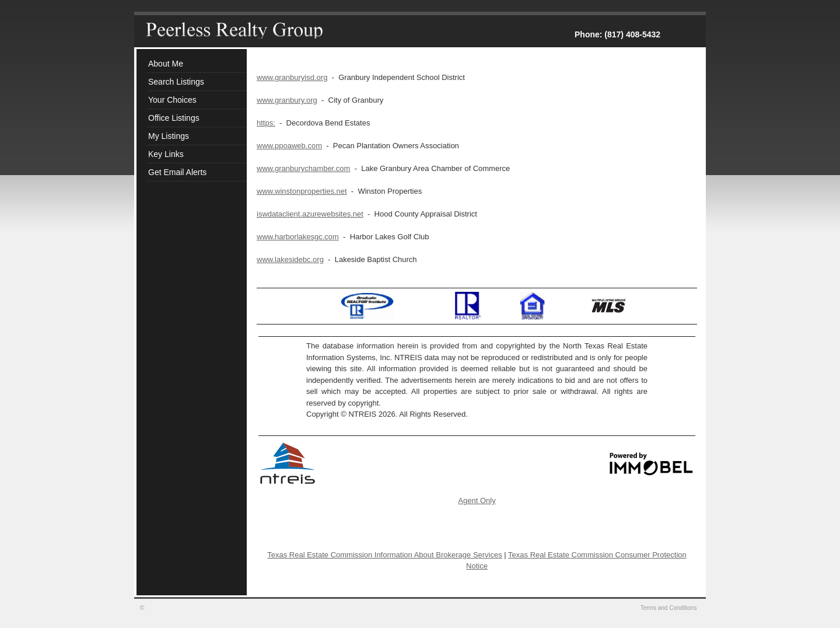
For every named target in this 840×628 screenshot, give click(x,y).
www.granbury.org (287, 100)
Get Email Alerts (177, 172)
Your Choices (172, 100)
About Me (166, 64)
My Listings (169, 136)
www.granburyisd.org (292, 77)
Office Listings (174, 118)
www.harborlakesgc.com (298, 237)
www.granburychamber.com (303, 168)
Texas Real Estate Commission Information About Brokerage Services (384, 555)
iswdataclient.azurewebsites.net (310, 214)
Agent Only (477, 500)
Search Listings (176, 82)
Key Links (166, 154)
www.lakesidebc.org (290, 259)
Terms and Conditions (670, 608)
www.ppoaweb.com (289, 146)
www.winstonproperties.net (302, 191)
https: (266, 123)
